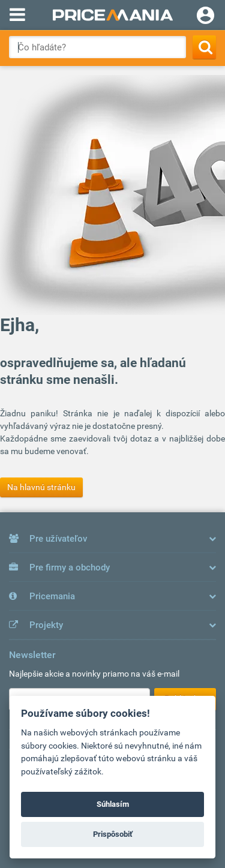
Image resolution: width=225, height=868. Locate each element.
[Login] (205, 17)
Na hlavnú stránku (41, 487)
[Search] (204, 47)
